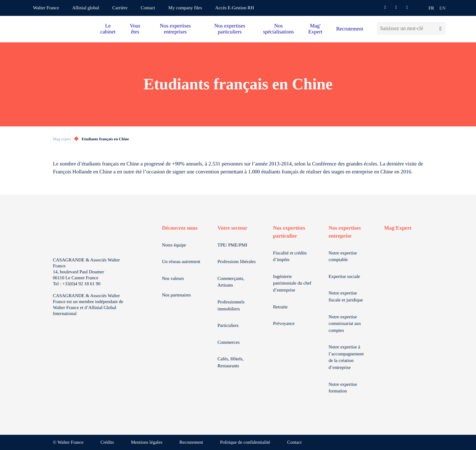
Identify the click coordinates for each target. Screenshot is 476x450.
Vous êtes (135, 29)
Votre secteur (232, 228)
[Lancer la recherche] (440, 28)
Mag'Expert (398, 228)
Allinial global (86, 8)
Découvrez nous (180, 228)
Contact (148, 8)
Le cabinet (108, 29)
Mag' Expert (316, 29)
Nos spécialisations (278, 29)
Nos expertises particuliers (230, 29)
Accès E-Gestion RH (235, 8)
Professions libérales (237, 262)
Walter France (46, 8)
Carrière (120, 8)
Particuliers (228, 326)
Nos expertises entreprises (175, 29)
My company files (185, 8)
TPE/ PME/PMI (232, 245)
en (442, 8)
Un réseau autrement (181, 262)
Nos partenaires (176, 295)
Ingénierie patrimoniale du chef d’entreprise (292, 284)
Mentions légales (147, 443)
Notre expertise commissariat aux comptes (345, 324)
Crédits (107, 443)
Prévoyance (284, 324)
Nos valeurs (173, 279)
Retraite (280, 307)
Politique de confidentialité (245, 443)
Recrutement (350, 29)
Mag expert (62, 139)
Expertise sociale (344, 277)
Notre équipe (174, 245)
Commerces (229, 343)
